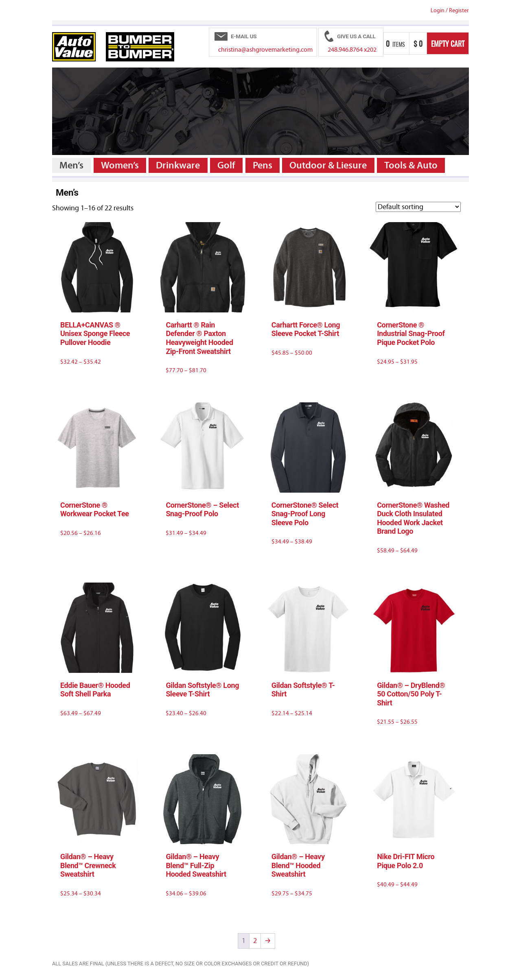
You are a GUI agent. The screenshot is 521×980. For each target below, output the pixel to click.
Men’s (71, 165)
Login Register (450, 10)
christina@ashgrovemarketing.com (265, 50)
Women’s (120, 165)
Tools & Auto (411, 165)
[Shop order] (418, 207)
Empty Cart (448, 45)
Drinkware (178, 165)
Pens (263, 165)
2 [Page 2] (255, 941)
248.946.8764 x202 (352, 50)
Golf (226, 165)
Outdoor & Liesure (328, 165)
